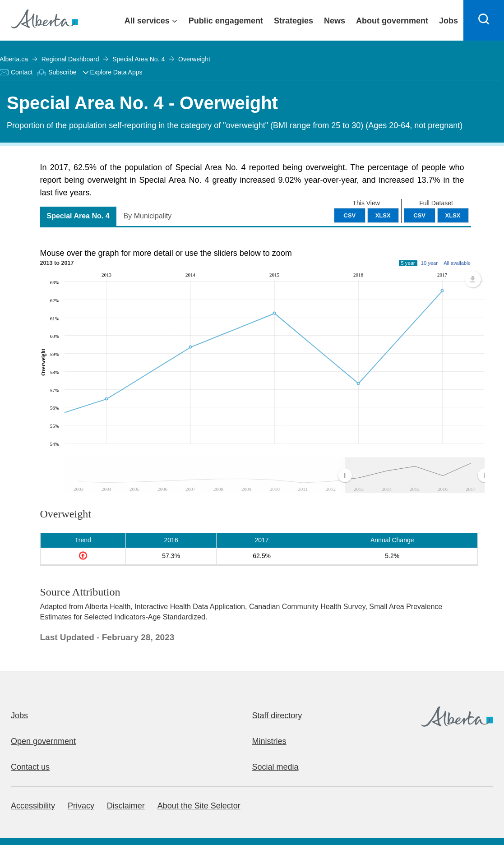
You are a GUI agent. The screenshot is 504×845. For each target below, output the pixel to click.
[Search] (484, 20)
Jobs (19, 716)
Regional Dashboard (70, 59)
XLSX (453, 215)
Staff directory (277, 716)
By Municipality (148, 216)
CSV (419, 215)
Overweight (194, 59)
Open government (43, 741)
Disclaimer (126, 806)
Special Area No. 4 (139, 59)
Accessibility (33, 806)
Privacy (81, 806)
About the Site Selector (199, 806)
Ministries (269, 741)
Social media (275, 767)
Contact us (30, 767)
